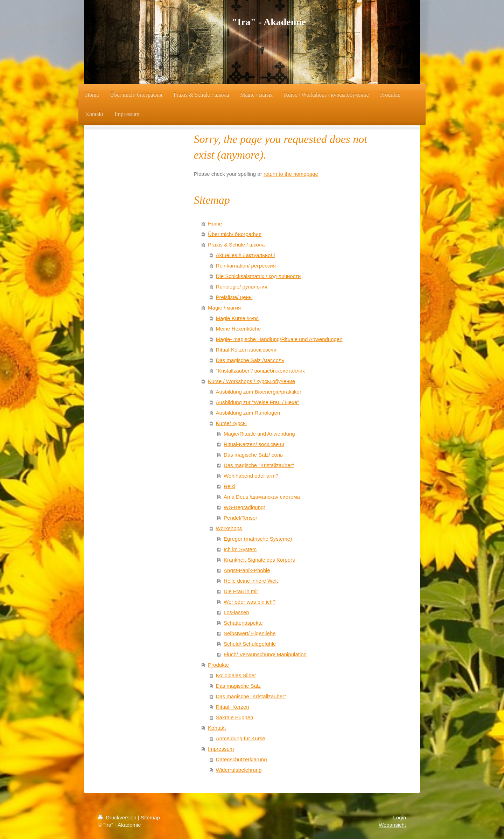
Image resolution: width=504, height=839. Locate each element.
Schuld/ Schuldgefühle (250, 644)
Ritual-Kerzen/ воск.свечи (254, 444)
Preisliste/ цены (234, 297)
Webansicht (392, 825)
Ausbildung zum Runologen (248, 413)
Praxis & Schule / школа (236, 245)
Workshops (229, 528)
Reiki (229, 486)
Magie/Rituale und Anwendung (259, 434)
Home (215, 224)
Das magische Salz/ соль (253, 455)
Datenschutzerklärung (241, 759)
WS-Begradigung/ (244, 507)
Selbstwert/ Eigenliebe (250, 633)
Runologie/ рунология (242, 287)
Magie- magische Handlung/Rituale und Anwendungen (279, 339)
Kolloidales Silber (236, 675)
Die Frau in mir (241, 591)
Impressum (221, 749)
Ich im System (240, 549)
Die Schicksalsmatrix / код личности (258, 276)
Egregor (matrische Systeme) (258, 539)
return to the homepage (291, 174)
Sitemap (150, 817)
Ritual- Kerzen (233, 707)
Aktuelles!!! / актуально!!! (246, 255)
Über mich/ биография (235, 234)
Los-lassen (236, 612)
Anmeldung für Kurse (241, 738)
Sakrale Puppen (235, 717)
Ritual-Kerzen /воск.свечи (246, 350)
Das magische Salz (238, 686)
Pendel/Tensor (240, 518)
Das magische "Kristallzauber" (259, 465)
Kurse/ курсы (231, 423)
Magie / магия (224, 308)
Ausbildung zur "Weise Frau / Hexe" (258, 402)
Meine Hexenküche (238, 329)
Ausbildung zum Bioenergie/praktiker (259, 392)
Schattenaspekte (243, 623)
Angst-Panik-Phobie (247, 570)
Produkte (218, 665)
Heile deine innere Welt (251, 581)
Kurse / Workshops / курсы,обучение (251, 381)
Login (400, 817)
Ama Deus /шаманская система (262, 497)
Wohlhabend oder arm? (251, 476)
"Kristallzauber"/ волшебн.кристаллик (260, 371)
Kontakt (217, 728)
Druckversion (118, 817)
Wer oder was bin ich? (250, 602)
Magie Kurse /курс (237, 318)
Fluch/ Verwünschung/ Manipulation (265, 654)
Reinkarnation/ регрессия (246, 266)
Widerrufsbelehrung (239, 770)
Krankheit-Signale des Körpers (259, 560)
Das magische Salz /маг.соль (250, 360)
